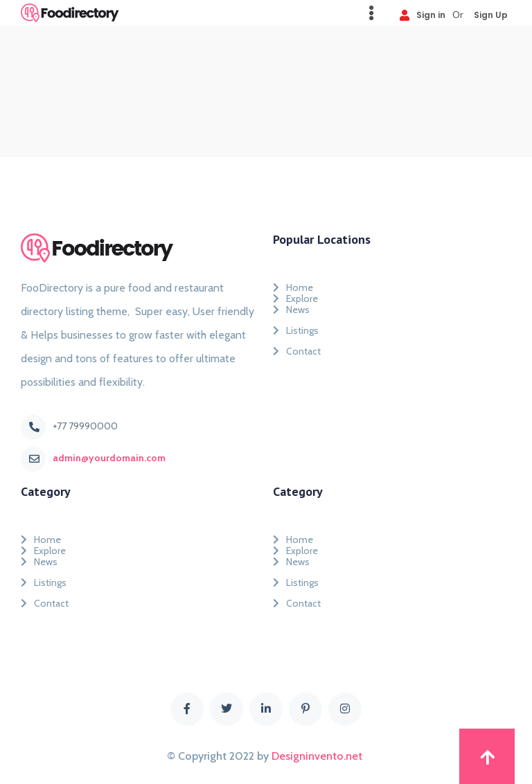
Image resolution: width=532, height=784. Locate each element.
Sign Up (491, 14)
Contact (297, 351)
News (291, 310)
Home (293, 285)
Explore (295, 296)
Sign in (423, 14)
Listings (296, 330)
